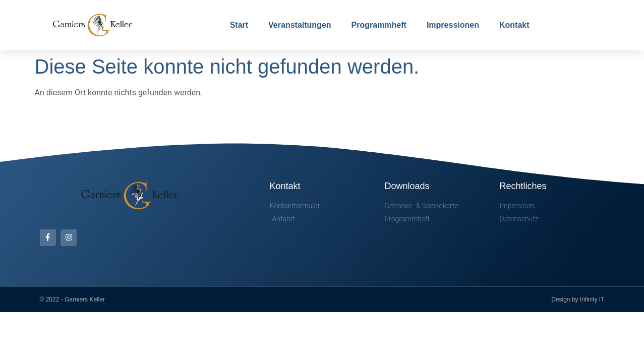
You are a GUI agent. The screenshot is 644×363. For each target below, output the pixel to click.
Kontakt (514, 25)
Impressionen (453, 25)
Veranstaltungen (300, 25)
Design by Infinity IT (578, 299)
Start (239, 25)
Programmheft (379, 25)
